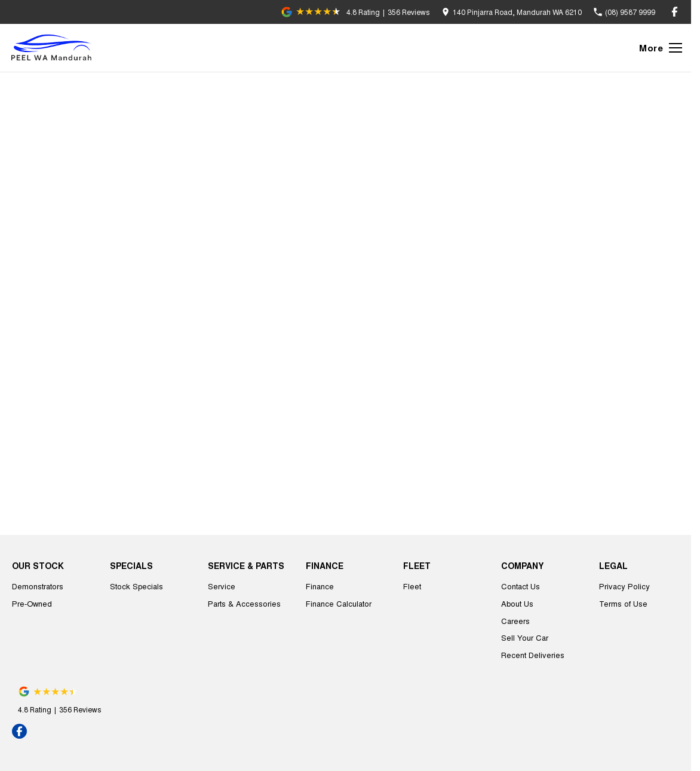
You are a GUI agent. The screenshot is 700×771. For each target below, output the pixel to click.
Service (222, 586)
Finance (320, 586)
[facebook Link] (675, 12)
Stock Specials (136, 586)
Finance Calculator (339, 603)
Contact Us (521, 586)
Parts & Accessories (244, 603)
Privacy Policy (624, 586)
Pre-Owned (32, 603)
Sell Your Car (525, 637)
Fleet (412, 586)
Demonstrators (38, 586)
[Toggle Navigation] (661, 48)
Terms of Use (623, 603)
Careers (515, 621)
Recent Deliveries (533, 655)
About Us (517, 603)
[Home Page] (54, 48)
